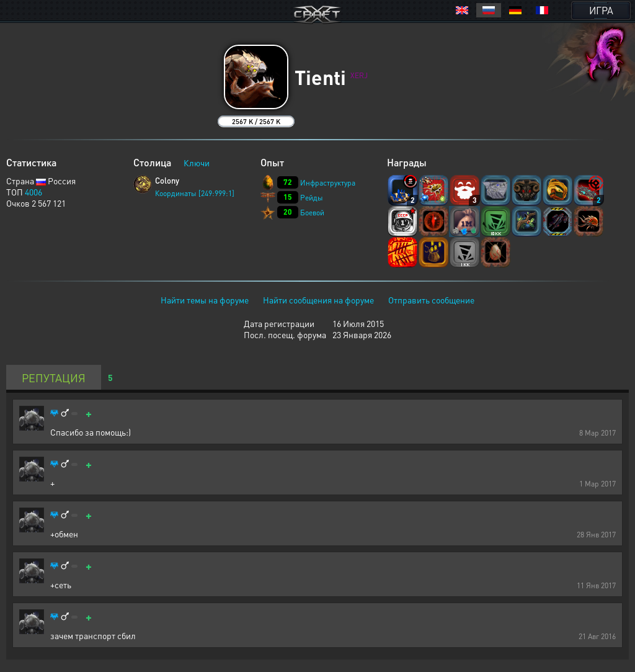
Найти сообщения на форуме (318, 300)
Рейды (312, 198)
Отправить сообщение (431, 300)
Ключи (197, 163)
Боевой (312, 213)
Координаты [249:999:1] (195, 193)
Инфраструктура (328, 183)
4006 (33, 192)
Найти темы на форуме (205, 300)
